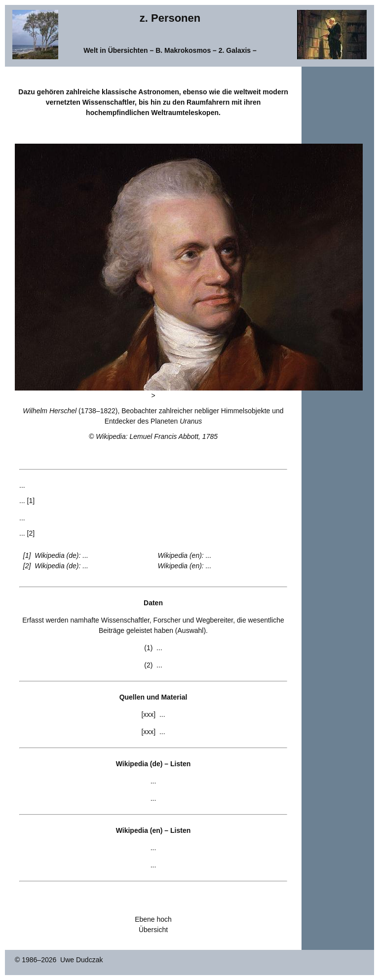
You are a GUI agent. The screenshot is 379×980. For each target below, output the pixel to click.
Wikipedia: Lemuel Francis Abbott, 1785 (157, 436)
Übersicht (153, 930)
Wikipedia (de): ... (61, 555)
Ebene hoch (153, 919)
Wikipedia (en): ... (185, 555)
